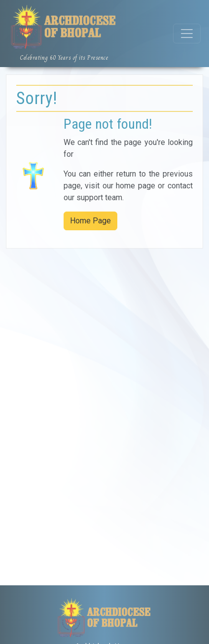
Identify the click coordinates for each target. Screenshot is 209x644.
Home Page (90, 221)
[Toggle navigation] (187, 34)
